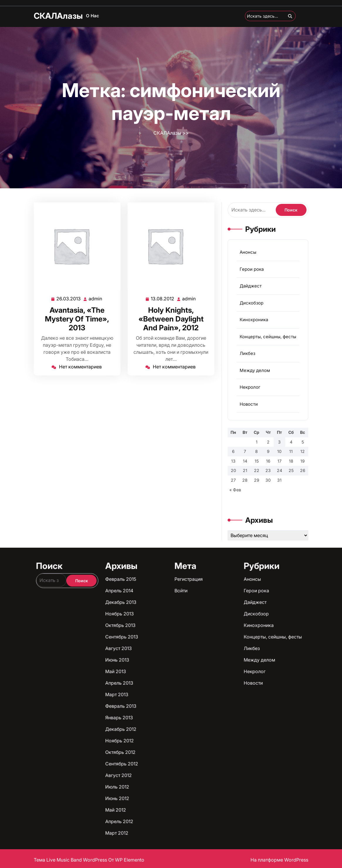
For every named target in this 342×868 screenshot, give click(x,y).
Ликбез (248, 355)
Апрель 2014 (164, 719)
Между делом (255, 370)
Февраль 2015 (165, 718)
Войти (172, 719)
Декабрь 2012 (165, 737)
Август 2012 (164, 743)
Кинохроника (254, 324)
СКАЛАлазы (58, 16)
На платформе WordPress (279, 860)
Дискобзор (252, 308)
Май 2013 (164, 730)
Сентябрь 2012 (165, 741)
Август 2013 (164, 726)
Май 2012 (164, 748)
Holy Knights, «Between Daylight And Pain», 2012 (171, 318)
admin (95, 298)
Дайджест (251, 292)
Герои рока (252, 277)
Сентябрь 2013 (165, 725)
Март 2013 (164, 733)
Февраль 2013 (165, 734)
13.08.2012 (163, 298)
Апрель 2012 (164, 749)
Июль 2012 (164, 744)
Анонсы (249, 261)
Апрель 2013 (164, 731)
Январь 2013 (164, 736)
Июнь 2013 (164, 728)
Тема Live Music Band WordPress (71, 860)
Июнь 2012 (164, 746)
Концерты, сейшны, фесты (267, 339)
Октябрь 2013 (164, 724)
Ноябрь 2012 (164, 738)
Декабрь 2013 (165, 721)
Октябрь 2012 (164, 740)
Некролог (251, 386)
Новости (249, 402)
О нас (93, 16)
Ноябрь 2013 (164, 722)
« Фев (237, 480)
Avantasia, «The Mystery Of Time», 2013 (77, 318)
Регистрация (173, 718)
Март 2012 (164, 751)
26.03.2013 (69, 298)
